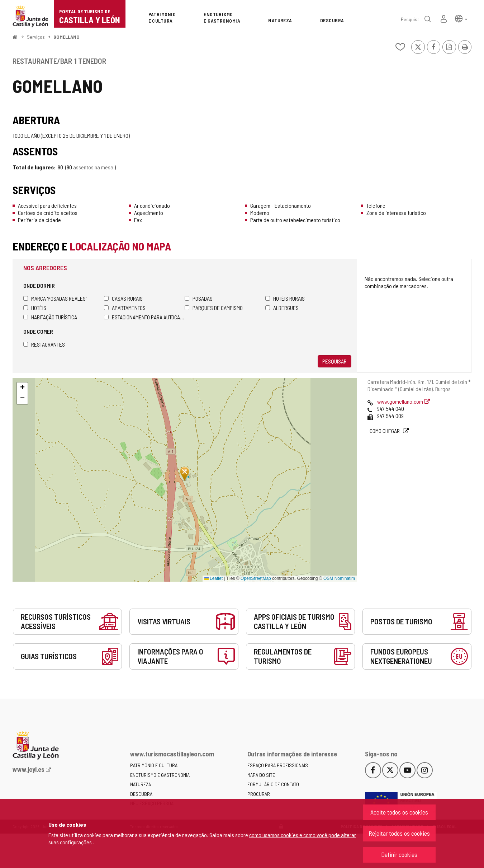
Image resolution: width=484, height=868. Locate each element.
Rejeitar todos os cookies (399, 833)
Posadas (199, 298)
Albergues (282, 308)
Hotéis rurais (285, 298)
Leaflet (213, 578)
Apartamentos (125, 308)
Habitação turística (50, 317)
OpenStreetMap (256, 578)
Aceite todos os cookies (399, 812)
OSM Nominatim (339, 578)
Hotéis (35, 308)
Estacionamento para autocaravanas (144, 317)
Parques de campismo (214, 308)
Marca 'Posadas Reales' (55, 298)
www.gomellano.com (404, 401)
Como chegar (385, 431)
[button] (461, 18)
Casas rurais (123, 298)
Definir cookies (399, 854)
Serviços (36, 37)
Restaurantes (44, 344)
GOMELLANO (67, 37)
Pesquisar (334, 361)
